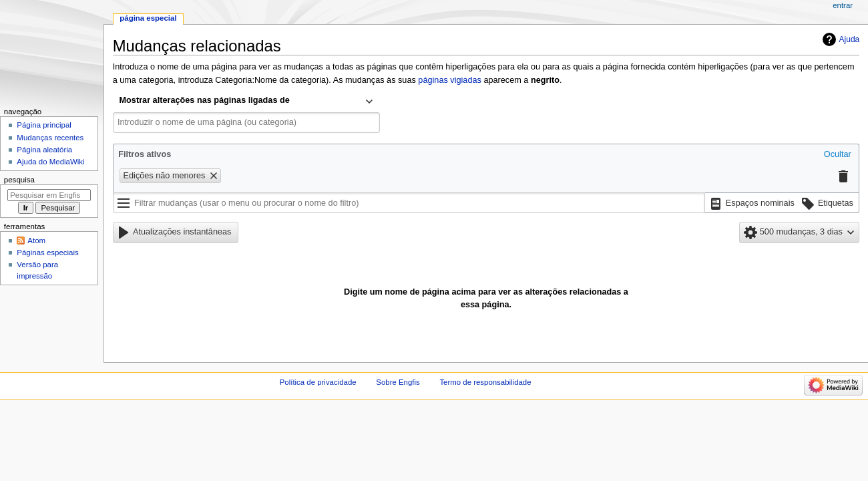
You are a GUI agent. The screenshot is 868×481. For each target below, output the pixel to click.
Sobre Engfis (398, 382)
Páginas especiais (47, 253)
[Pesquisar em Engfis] (49, 195)
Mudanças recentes (50, 138)
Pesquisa (19, 180)
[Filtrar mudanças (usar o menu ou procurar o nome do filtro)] (409, 203)
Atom (36, 240)
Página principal (44, 125)
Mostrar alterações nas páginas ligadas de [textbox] (205, 100)
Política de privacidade (318, 382)
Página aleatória (44, 150)
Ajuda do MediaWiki (50, 162)
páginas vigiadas (450, 80)
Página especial (148, 18)
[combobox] (246, 102)
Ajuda (850, 39)
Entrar (843, 5)
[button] (838, 155)
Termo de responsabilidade (485, 382)
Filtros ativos (145, 154)
